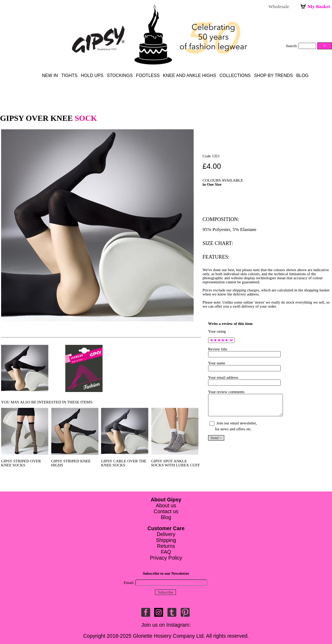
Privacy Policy (166, 558)
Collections (235, 76)
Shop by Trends (274, 76)
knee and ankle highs (190, 76)
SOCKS (19, 465)
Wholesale (279, 6)
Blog (302, 76)
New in (50, 76)
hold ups (92, 76)
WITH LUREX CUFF (182, 465)
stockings (120, 76)
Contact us (166, 511)
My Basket (319, 6)
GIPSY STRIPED (65, 461)
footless (148, 76)
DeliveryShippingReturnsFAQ (166, 540)
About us (166, 505)
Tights (69, 76)
